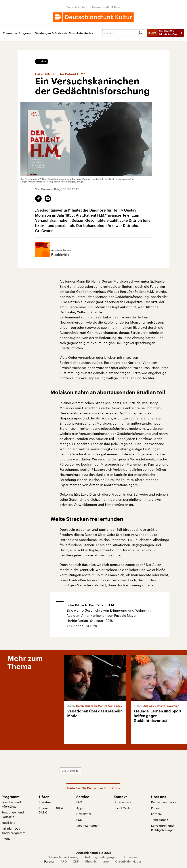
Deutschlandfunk (77, 7)
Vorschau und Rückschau (11, 804)
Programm (26, 33)
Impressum (132, 857)
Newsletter (84, 814)
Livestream (47, 802)
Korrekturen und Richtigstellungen (163, 828)
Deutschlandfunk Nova (106, 7)
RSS (79, 820)
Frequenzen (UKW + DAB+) (52, 810)
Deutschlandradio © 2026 (93, 853)
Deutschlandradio (163, 802)
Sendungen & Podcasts (51, 33)
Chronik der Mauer (128, 861)
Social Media (122, 808)
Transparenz (160, 820)
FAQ (79, 802)
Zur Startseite (70, 771)
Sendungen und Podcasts (13, 814)
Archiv (89, 33)
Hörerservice (122, 802)
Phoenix (91, 861)
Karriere (156, 814)
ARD (64, 861)
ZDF (76, 861)
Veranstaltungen (88, 825)
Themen (9, 33)
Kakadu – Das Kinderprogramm (13, 831)
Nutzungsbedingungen (101, 857)
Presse (155, 808)
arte (106, 861)
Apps (80, 808)
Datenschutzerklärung (63, 857)
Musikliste (76, 33)
